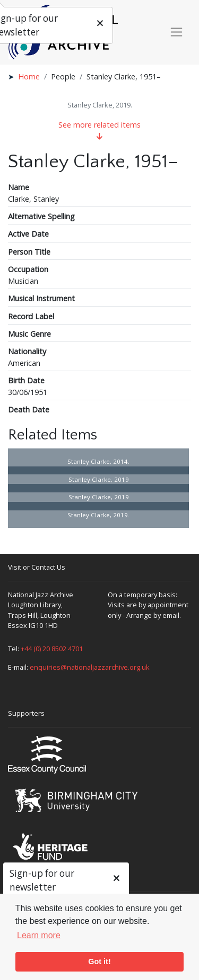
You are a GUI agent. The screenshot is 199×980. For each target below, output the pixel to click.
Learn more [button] (39, 935)
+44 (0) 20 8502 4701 (52, 649)
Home (29, 77)
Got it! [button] (99, 961)
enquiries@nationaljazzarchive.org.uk (90, 667)
